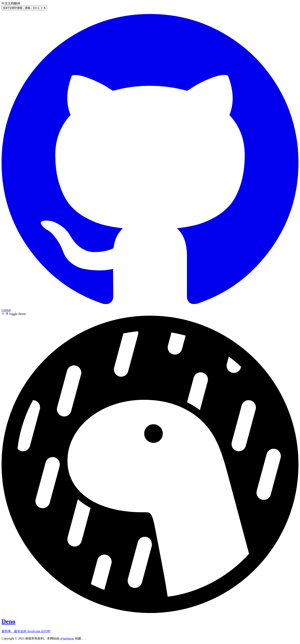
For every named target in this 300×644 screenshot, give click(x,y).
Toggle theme (17, 314)
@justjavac (67, 639)
